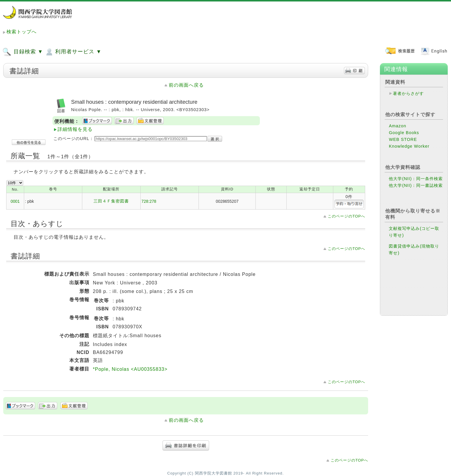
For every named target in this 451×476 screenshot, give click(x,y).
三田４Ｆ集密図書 (111, 201)
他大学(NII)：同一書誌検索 (416, 185)
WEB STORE (403, 139)
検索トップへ (22, 32)
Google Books (404, 133)
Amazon (397, 126)
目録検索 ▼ (23, 52)
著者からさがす (408, 93)
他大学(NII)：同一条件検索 (416, 179)
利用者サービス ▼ (73, 52)
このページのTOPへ (346, 216)
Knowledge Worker (409, 146)
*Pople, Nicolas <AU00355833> (130, 369)
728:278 (149, 201)
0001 (15, 201)
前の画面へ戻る (186, 85)
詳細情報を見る (75, 129)
